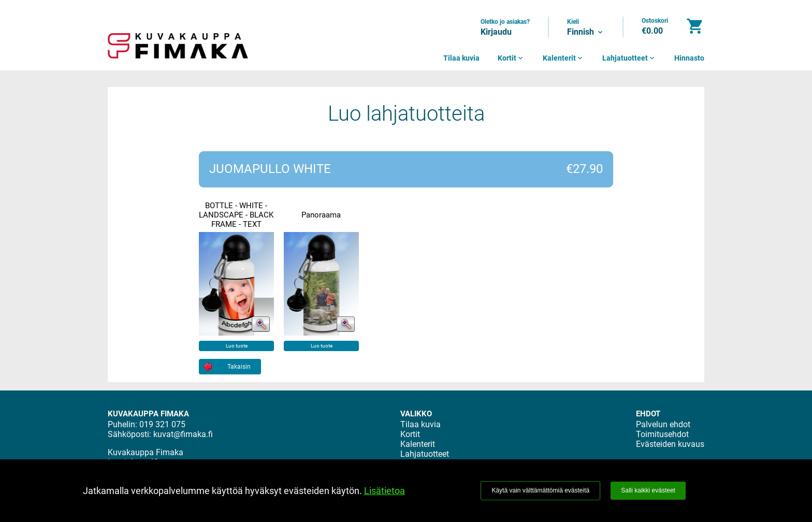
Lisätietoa (385, 491)
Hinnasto (689, 58)
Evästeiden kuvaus (670, 444)
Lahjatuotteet (629, 58)
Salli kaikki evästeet (648, 490)
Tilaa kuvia (461, 58)
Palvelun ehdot (663, 424)
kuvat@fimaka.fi (183, 434)
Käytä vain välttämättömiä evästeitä (540, 490)
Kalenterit (563, 58)
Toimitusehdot (662, 434)
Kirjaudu (496, 32)
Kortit (511, 58)
